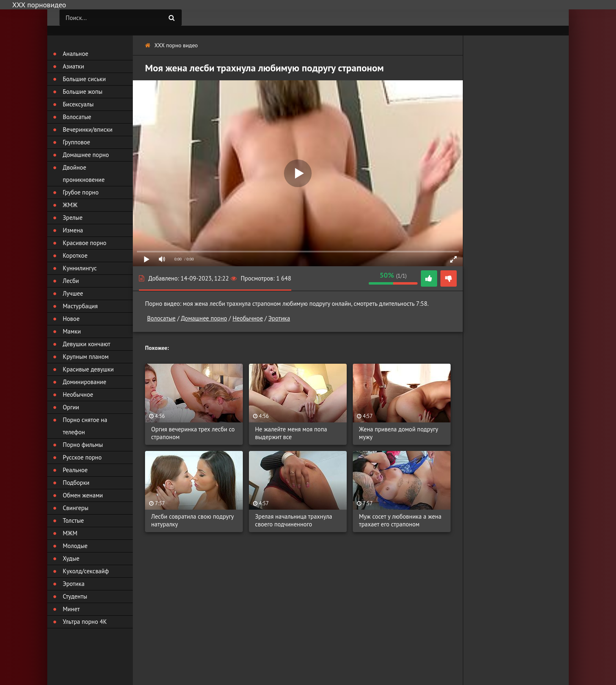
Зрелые (73, 218)
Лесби (71, 281)
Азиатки (73, 66)
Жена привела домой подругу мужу (398, 433)
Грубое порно (81, 192)
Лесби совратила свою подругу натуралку (192, 520)
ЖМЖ (70, 205)
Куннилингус (80, 268)
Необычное (248, 318)
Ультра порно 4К (85, 622)
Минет (71, 609)
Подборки (76, 483)
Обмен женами (83, 495)
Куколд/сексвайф (86, 571)
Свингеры (76, 508)
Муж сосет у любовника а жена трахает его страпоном (400, 520)
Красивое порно (85, 243)
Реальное (75, 470)
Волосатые (161, 318)
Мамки (72, 331)
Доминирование (85, 382)
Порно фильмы (83, 445)
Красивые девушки (88, 369)
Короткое (75, 255)
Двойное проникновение (84, 173)
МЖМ (70, 533)
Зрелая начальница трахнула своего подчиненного (294, 520)
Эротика (279, 318)
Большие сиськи (84, 79)
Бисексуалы (78, 104)
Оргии (71, 407)
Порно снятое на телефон (85, 426)
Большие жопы (82, 92)
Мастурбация (80, 306)
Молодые (75, 546)
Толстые (73, 520)
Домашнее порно (204, 318)
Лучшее (73, 293)
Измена (73, 230)
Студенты (75, 596)
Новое (71, 319)
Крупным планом (86, 357)
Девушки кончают (87, 344)
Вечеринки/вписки (88, 129)
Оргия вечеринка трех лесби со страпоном (193, 433)
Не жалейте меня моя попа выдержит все (291, 433)
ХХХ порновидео (39, 5)
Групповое (76, 142)
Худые (71, 558)
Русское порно (82, 457)
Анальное (76, 54)
